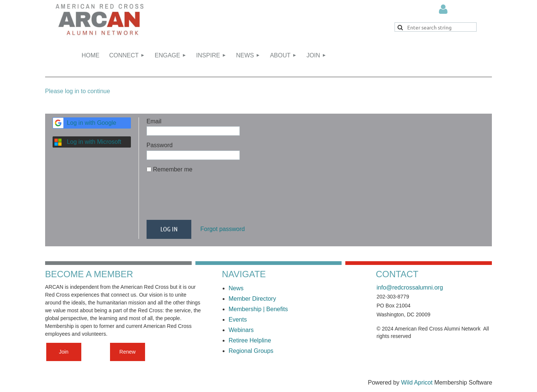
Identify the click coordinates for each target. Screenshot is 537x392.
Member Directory (252, 299)
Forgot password (222, 229)
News (236, 288)
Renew (128, 352)
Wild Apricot (417, 382)
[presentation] (203, 200)
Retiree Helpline (251, 340)
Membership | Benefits (258, 309)
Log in (443, 9)
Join (64, 352)
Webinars (241, 330)
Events (238, 320)
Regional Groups (251, 351)
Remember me (173, 169)
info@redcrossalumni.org (410, 287)
